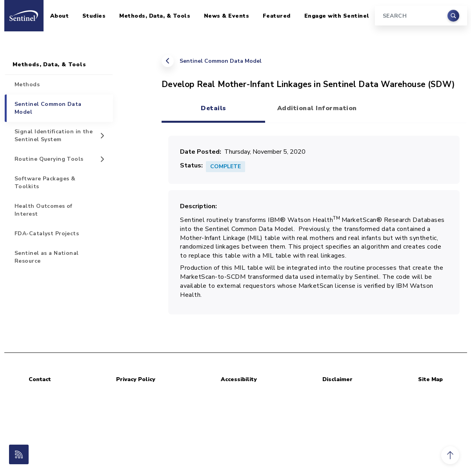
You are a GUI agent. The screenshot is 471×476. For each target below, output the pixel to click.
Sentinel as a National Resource (47, 257)
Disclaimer (337, 379)
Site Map (430, 379)
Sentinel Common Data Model (221, 61)
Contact (40, 379)
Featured (277, 16)
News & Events (227, 16)
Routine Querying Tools (49, 159)
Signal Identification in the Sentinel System (54, 135)
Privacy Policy (136, 379)
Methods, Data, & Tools (155, 16)
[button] (450, 455)
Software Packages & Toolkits (45, 183)
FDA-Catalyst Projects (47, 233)
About (60, 16)
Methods (27, 84)
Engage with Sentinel (337, 16)
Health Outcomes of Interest (44, 210)
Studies (94, 16)
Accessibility (239, 379)
